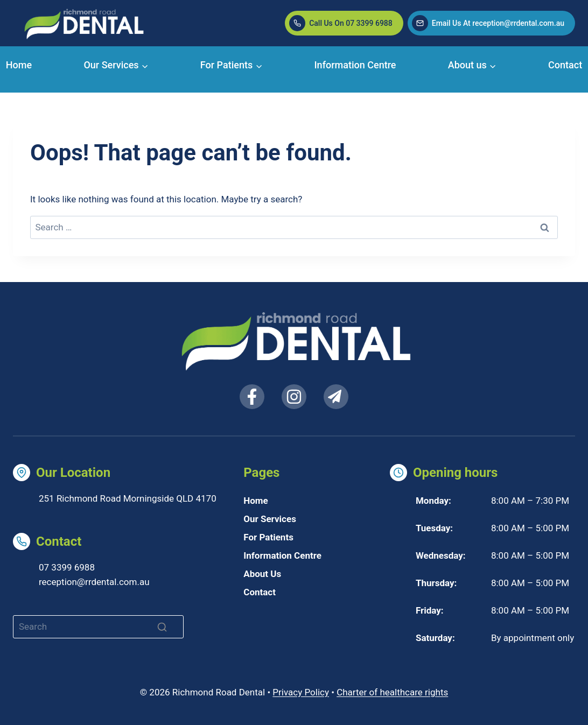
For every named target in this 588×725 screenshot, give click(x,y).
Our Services (270, 519)
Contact (565, 65)
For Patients (268, 537)
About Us (262, 574)
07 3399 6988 (67, 567)
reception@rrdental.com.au (94, 582)
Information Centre (355, 65)
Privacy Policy (301, 692)
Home (19, 65)
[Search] (98, 627)
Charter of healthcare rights (392, 692)
